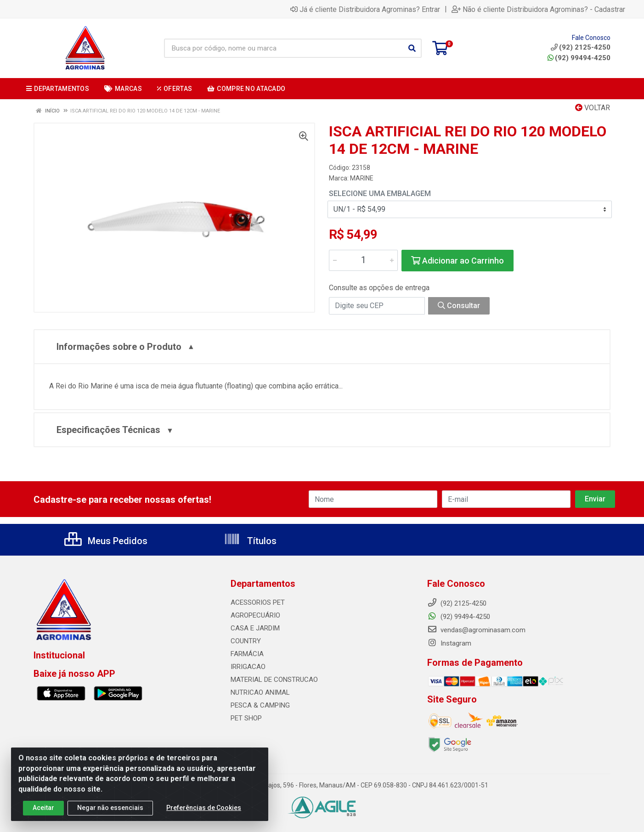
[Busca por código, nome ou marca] (283, 48)
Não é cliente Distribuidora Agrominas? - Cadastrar (538, 9)
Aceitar (43, 810)
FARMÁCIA (247, 654)
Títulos (250, 541)
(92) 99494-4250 (579, 58)
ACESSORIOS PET (258, 602)
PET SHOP (246, 718)
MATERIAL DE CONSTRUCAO (274, 680)
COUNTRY (246, 641)
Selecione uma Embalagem (380, 194)
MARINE (362, 178)
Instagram (449, 643)
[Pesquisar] (412, 48)
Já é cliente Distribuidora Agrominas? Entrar (365, 9)
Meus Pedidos (106, 541)
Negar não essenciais (110, 810)
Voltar (593, 108)
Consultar (459, 306)
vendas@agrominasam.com (476, 630)
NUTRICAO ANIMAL (260, 692)
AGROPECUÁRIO (255, 615)
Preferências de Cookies (204, 810)
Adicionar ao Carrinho (458, 261)
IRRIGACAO (248, 667)
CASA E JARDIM (255, 628)
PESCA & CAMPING (260, 705)
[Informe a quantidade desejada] (363, 260)
